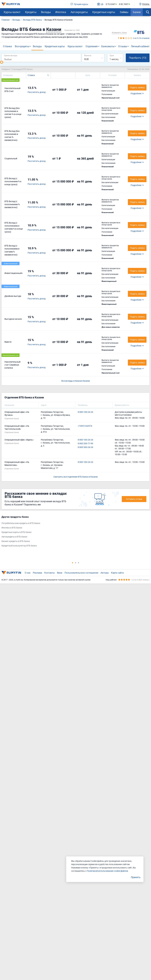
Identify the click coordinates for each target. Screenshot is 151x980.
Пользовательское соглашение (81, 573)
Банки (137, 12)
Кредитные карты (104, 12)
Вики (60, 573)
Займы (124, 12)
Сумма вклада (11, 55)
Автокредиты (79, 12)
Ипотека (61, 12)
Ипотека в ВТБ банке (12, 527)
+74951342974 (85, 426)
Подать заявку (137, 133)
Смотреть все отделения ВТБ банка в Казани (75, 477)
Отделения (92, 46)
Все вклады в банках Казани (76, 381)
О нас (28, 573)
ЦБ (100, 4)
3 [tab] (79, 563)
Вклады (46, 12)
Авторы (105, 573)
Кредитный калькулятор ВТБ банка (19, 545)
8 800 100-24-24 (85, 412)
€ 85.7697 (124, 4)
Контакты (50, 573)
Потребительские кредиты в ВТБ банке (21, 523)
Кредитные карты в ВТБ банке (16, 532)
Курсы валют (12, 12)
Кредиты (31, 12)
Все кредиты (22, 46)
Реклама (37, 573)
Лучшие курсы (79, 4)
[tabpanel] (74, 532)
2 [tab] (75, 563)
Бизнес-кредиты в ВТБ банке (16, 541)
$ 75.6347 (110, 4)
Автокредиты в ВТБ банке (14, 536)
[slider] (2, 62)
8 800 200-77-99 (85, 443)
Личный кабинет (140, 46)
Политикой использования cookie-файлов (107, 871)
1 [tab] (72, 563)
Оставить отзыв (134, 499)
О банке (7, 46)
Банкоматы (108, 46)
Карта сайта (117, 573)
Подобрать (138, 58)
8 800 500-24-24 (85, 447)
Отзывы (123, 46)
